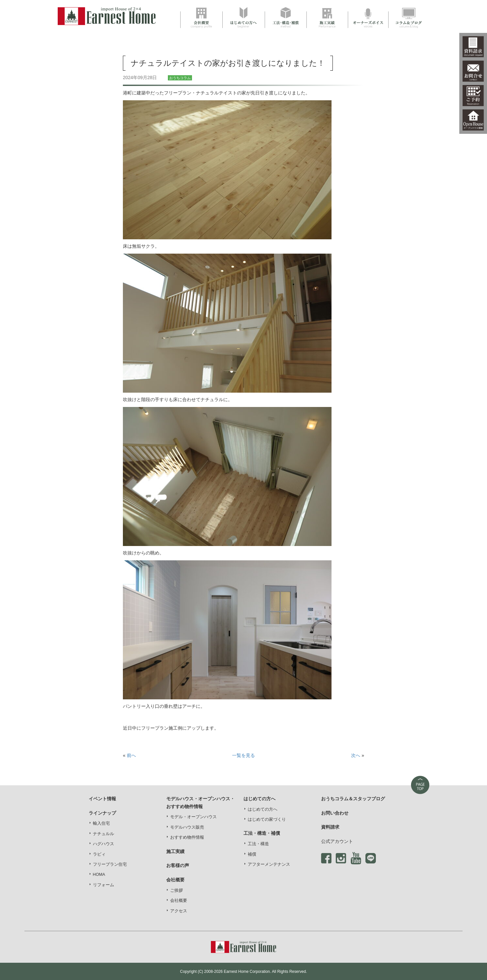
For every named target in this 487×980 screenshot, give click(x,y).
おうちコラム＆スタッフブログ (353, 799)
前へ (131, 755)
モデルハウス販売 (187, 827)
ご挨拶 (177, 890)
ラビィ (99, 854)
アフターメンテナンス (269, 864)
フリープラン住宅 (110, 864)
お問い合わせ (335, 813)
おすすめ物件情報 (187, 837)
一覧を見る (243, 755)
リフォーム (103, 885)
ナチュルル (103, 834)
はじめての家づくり (267, 819)
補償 (252, 854)
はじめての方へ (263, 809)
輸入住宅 (101, 823)
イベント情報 (102, 799)
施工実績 (175, 851)
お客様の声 (178, 865)
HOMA (99, 875)
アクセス (179, 911)
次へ (356, 755)
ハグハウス (103, 844)
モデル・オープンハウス (193, 817)
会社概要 (179, 901)
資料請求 (330, 827)
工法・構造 (258, 844)
